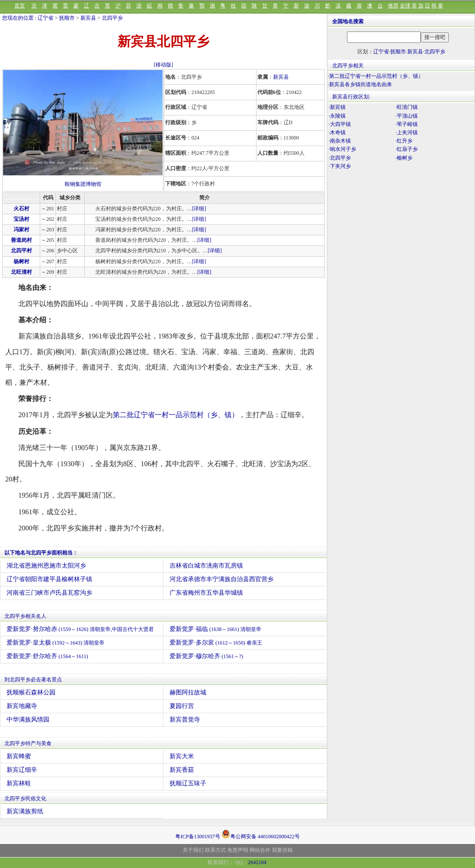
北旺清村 (21, 272)
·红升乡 (404, 141)
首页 (20, 6)
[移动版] (163, 65)
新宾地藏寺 (22, 706)
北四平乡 (112, 18)
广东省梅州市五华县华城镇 (206, 593)
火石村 (21, 209)
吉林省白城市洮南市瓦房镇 (206, 566)
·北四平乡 (340, 158)
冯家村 (21, 230)
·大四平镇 (340, 124)
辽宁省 (45, 18)
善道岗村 (21, 240)
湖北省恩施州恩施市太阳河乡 (46, 566)
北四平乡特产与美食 (28, 743)
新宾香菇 (182, 770)
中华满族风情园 (28, 720)
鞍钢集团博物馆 (83, 184)
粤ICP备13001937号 (198, 837)
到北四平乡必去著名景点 (33, 680)
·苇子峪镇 (407, 124)
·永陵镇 (337, 116)
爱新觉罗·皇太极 (55, 643)
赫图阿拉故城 (188, 692)
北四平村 (21, 251)
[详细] (199, 209)
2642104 (257, 862)
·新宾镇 (337, 107)
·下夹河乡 (340, 166)
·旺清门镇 (407, 107)
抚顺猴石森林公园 (31, 692)
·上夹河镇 (407, 132)
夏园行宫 (182, 706)
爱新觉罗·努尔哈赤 (80, 629)
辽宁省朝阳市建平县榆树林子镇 (49, 579)
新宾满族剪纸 (25, 811)
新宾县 (88, 18)
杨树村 (21, 261)
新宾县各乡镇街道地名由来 (361, 84)
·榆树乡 (404, 158)
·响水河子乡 (342, 149)
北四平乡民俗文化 (25, 798)
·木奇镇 (337, 132)
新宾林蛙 (19, 783)
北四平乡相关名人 (25, 616)
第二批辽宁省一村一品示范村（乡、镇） (176, 415)
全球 (405, 6)
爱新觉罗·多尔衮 (216, 643)
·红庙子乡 (407, 149)
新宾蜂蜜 (19, 756)
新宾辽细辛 (22, 770)
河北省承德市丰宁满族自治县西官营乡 (222, 579)
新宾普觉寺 (185, 720)
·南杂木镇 (340, 141)
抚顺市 (67, 18)
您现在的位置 (18, 18)
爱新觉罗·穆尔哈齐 (206, 656)
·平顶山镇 (407, 116)
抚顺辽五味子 (188, 783)
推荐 (393, 6)
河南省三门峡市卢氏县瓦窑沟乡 (49, 593)
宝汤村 (21, 219)
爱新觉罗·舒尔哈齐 (47, 656)
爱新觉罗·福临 (215, 629)
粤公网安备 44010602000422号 (261, 834)
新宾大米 (182, 756)
